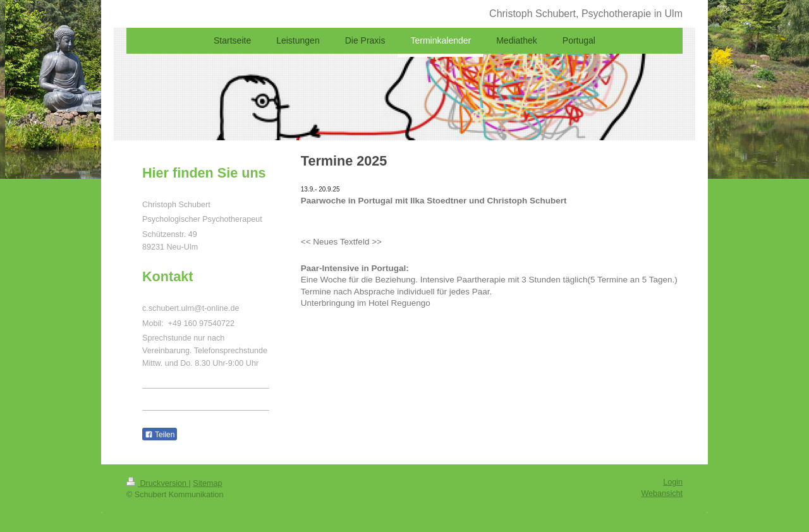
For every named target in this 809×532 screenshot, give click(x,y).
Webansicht (662, 493)
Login (673, 482)
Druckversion (157, 483)
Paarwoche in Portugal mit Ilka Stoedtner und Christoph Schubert (434, 201)
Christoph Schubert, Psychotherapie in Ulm (586, 14)
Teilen (160, 435)
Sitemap (207, 483)
